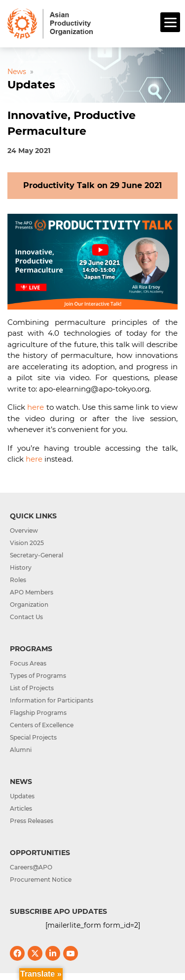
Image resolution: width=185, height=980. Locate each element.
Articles (21, 808)
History (21, 568)
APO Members (32, 592)
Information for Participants (52, 700)
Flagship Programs (38, 713)
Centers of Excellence (42, 725)
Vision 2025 (27, 543)
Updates (22, 796)
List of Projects (32, 688)
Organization (29, 605)
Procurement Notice (41, 880)
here (36, 407)
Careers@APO (31, 867)
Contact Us (26, 617)
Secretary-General (37, 555)
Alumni (21, 750)
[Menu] (170, 22)
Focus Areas (28, 663)
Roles (18, 580)
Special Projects (33, 737)
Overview (24, 530)
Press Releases (32, 821)
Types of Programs (38, 676)
